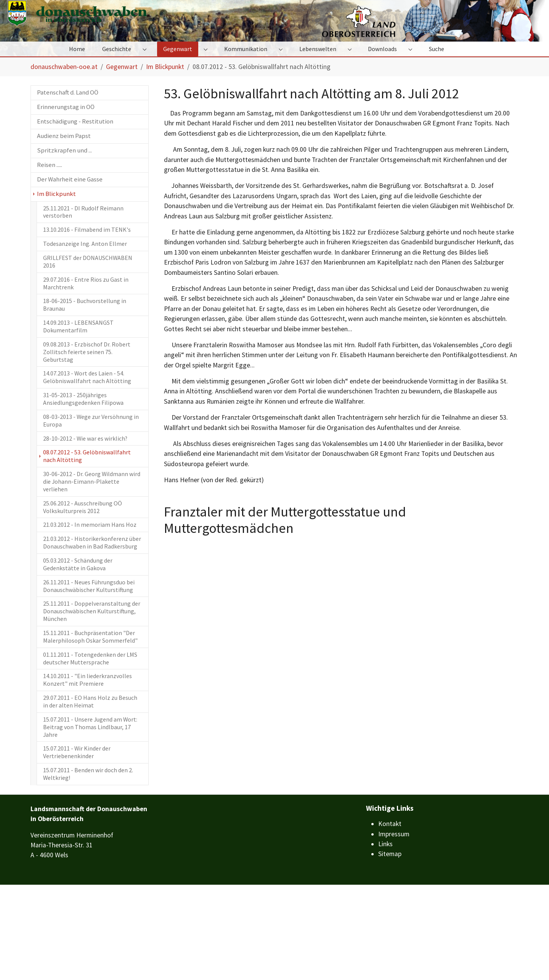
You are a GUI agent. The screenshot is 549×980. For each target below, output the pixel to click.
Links (385, 939)
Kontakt (390, 919)
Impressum (394, 929)
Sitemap (390, 949)
